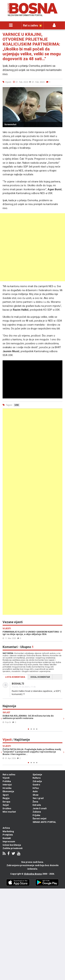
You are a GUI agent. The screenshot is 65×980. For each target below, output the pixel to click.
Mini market (9, 812)
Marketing (8, 831)
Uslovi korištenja (12, 845)
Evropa (6, 802)
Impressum (9, 841)
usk (17, 405)
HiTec (36, 788)
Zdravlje (37, 781)
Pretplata (8, 835)
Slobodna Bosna (33, 874)
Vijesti (6, 778)
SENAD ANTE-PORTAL (44, 822)
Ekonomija (8, 791)
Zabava (37, 812)
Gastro (36, 785)
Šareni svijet (39, 819)
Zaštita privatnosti (13, 848)
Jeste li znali (40, 808)
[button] (59, 90)
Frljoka (36, 815)
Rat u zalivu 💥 (33, 25)
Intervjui (7, 785)
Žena (35, 802)
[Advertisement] (32, 247)
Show (36, 795)
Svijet (6, 805)
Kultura (37, 778)
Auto (35, 791)
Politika (7, 781)
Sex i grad (38, 798)
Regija (6, 798)
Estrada (37, 805)
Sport (6, 795)
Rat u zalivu (9, 775)
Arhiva (6, 828)
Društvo (7, 808)
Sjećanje (37, 775)
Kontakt (7, 838)
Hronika (7, 788)
